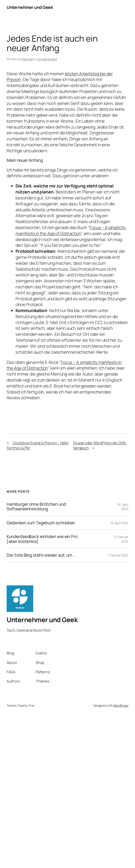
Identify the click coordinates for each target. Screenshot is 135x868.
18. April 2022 (119, 523)
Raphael (27, 59)
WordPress (121, 705)
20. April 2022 (123, 507)
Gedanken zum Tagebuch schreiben (41, 523)
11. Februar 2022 (121, 539)
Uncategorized (47, 59)
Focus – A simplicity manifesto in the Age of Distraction (71, 231)
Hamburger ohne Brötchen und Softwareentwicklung (36, 507)
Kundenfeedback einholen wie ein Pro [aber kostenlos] (42, 539)
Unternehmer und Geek (30, 7)
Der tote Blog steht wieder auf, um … (41, 555)
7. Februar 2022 (118, 555)
